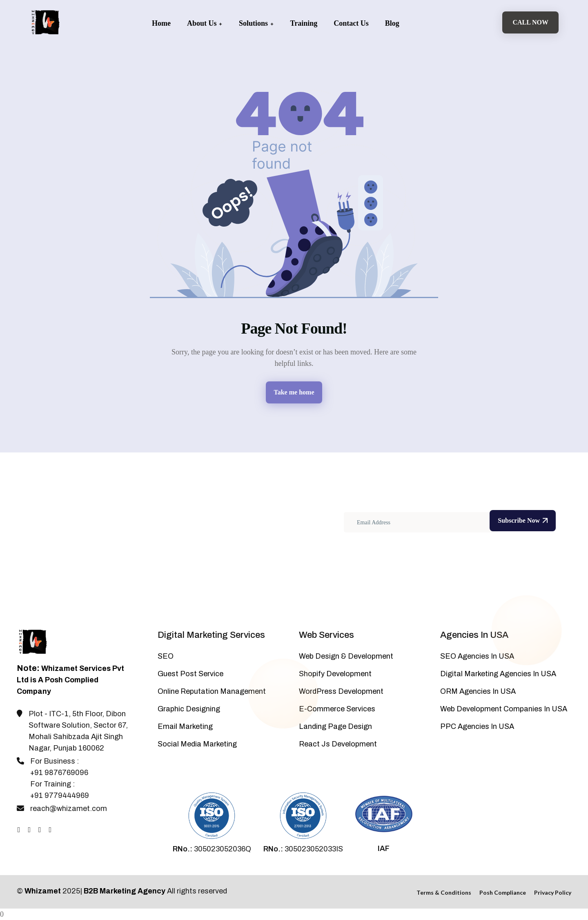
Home (161, 23)
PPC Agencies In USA (477, 726)
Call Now (530, 22)
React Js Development (338, 744)
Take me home (294, 392)
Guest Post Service (190, 674)
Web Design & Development (346, 656)
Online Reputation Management (212, 691)
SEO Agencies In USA (477, 656)
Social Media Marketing (197, 744)
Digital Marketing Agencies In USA (498, 674)
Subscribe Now (523, 520)
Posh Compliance (503, 892)
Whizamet (43, 891)
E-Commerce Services (337, 709)
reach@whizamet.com (69, 809)
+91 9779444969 (60, 795)
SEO (166, 656)
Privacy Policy (553, 892)
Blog (392, 23)
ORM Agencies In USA (478, 691)
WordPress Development (341, 691)
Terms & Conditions (444, 892)
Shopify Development (335, 674)
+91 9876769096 (59, 773)
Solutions (256, 23)
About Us (205, 23)
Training (304, 23)
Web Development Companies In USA (504, 709)
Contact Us (351, 23)
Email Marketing (185, 726)
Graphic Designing (189, 709)
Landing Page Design (335, 726)
